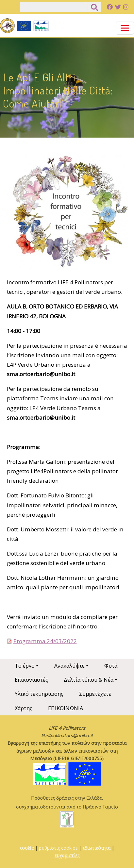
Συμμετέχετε (95, 694)
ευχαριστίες (67, 855)
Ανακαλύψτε (69, 666)
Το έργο (25, 666)
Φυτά (111, 666)
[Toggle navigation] (125, 28)
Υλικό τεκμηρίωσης (39, 694)
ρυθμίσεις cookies (58, 848)
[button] (67, 214)
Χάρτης (24, 708)
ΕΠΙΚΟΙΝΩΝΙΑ (66, 708)
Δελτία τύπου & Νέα (89, 680)
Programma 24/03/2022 (45, 641)
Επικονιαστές (31, 680)
